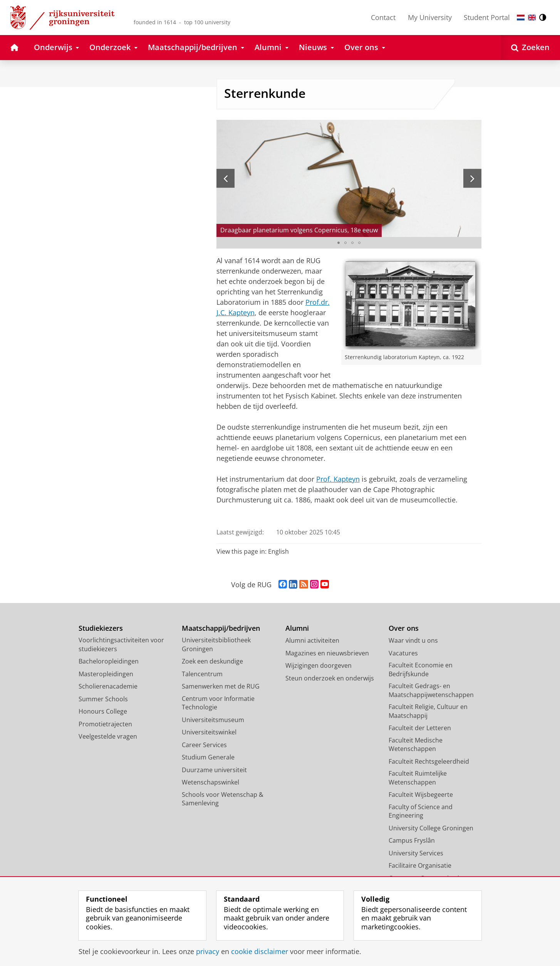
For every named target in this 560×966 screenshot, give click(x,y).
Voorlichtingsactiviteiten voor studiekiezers (121, 644)
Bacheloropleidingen (109, 661)
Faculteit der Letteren (420, 728)
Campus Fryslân (412, 840)
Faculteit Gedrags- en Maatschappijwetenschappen (431, 690)
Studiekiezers (101, 628)
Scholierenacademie (108, 686)
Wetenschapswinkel (210, 782)
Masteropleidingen (106, 674)
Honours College (103, 711)
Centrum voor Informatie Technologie (218, 703)
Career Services (204, 745)
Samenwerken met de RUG (221, 686)
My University (430, 17)
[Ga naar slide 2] (345, 243)
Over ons (404, 628)
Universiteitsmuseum (213, 720)
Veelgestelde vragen (108, 736)
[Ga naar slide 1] (339, 243)
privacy (208, 951)
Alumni (297, 628)
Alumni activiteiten (312, 640)
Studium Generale (208, 757)
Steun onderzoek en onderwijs (330, 678)
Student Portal (487, 17)
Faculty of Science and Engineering (421, 811)
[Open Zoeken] (530, 48)
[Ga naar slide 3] (352, 243)
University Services (416, 853)
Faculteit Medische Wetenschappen (416, 745)
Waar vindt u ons (413, 640)
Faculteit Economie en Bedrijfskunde (421, 669)
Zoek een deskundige (212, 661)
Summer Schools (103, 699)
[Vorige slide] (226, 178)
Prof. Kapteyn (338, 479)
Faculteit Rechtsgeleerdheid (429, 761)
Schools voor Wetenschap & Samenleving (223, 799)
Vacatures (403, 653)
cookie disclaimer (260, 951)
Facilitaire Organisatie (420, 865)
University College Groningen (431, 828)
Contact (383, 17)
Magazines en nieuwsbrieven (327, 653)
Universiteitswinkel (209, 732)
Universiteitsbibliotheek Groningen (216, 644)
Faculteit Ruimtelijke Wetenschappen (418, 778)
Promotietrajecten (105, 724)
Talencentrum (202, 674)
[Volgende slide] (472, 178)
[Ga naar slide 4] (359, 243)
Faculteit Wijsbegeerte (421, 795)
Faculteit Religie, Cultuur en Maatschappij (428, 711)
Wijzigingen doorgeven (319, 665)
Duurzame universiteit (214, 770)
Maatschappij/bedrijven (221, 628)
